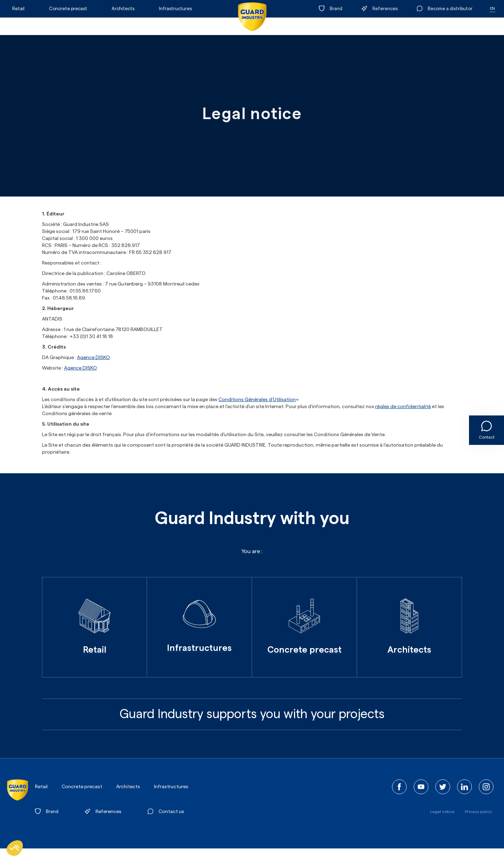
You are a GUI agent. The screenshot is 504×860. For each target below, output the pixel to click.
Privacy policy (478, 812)
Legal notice (442, 812)
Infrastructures (175, 9)
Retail (18, 9)
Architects (123, 9)
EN (492, 9)
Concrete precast (68, 9)
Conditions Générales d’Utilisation (257, 400)
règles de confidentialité (403, 407)
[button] (15, 848)
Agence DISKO (93, 358)
